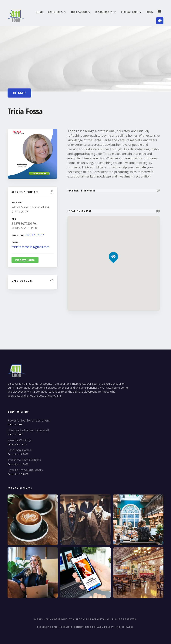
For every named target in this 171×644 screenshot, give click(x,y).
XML (55, 625)
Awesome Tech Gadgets (24, 459)
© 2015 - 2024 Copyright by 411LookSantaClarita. (70, 618)
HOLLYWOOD (80, 15)
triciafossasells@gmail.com (30, 245)
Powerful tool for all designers (29, 419)
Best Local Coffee (19, 449)
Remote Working (19, 439)
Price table (125, 625)
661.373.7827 (35, 233)
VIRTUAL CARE (131, 15)
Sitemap (43, 625)
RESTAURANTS (105, 15)
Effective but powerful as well (28, 429)
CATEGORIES (56, 15)
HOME (41, 15)
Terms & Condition (75, 625)
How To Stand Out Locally (25, 468)
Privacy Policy (103, 625)
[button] (114, 249)
